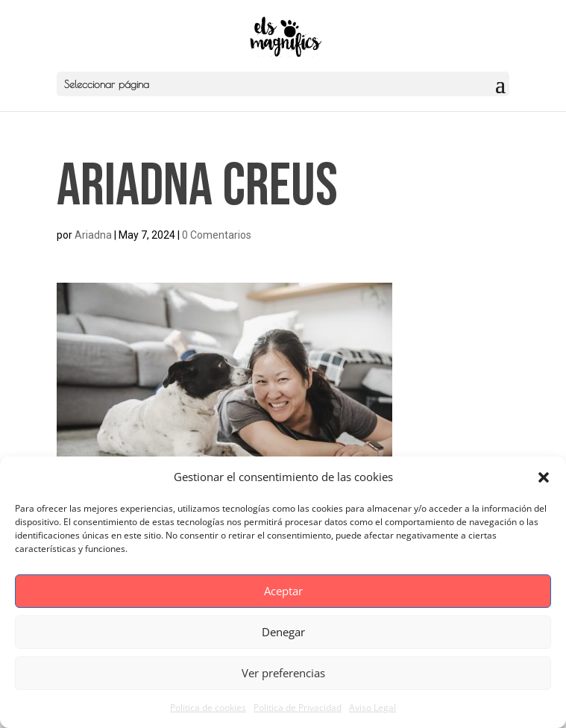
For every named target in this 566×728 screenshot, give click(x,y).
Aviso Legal (372, 707)
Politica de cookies (208, 707)
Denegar (283, 632)
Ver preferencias (283, 673)
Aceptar (283, 591)
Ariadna (93, 235)
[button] (544, 477)
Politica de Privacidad (298, 707)
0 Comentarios (217, 235)
